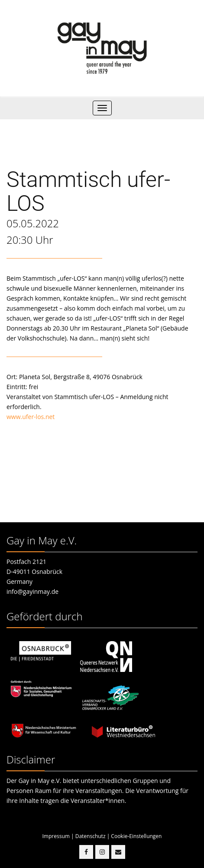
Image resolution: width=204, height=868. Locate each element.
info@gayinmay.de (32, 591)
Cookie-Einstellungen (136, 836)
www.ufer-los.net (31, 417)
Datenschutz (91, 836)
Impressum (56, 836)
